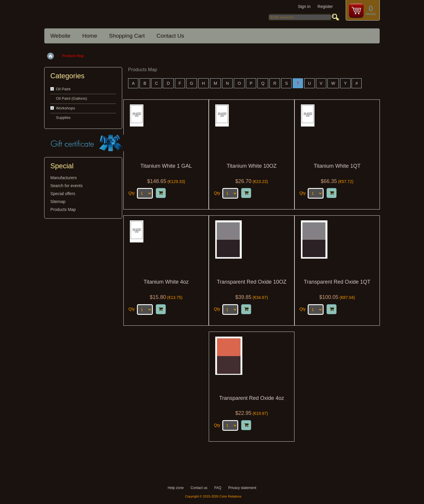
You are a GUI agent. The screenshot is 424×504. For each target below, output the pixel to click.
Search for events (67, 186)
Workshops (66, 108)
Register (325, 6)
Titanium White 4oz (166, 282)
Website (60, 36)
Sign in (304, 6)
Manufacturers (63, 178)
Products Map (63, 209)
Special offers (63, 194)
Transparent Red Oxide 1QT (337, 282)
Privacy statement (242, 488)
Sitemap (58, 202)
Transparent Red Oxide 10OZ (251, 282)
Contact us (199, 488)
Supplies (63, 118)
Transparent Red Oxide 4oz (251, 398)
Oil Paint (63, 89)
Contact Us (170, 36)
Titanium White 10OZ (252, 166)
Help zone (176, 488)
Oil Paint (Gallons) (71, 98)
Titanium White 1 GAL (166, 166)
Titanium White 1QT (337, 166)
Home (90, 36)
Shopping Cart (127, 36)
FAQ (218, 488)
